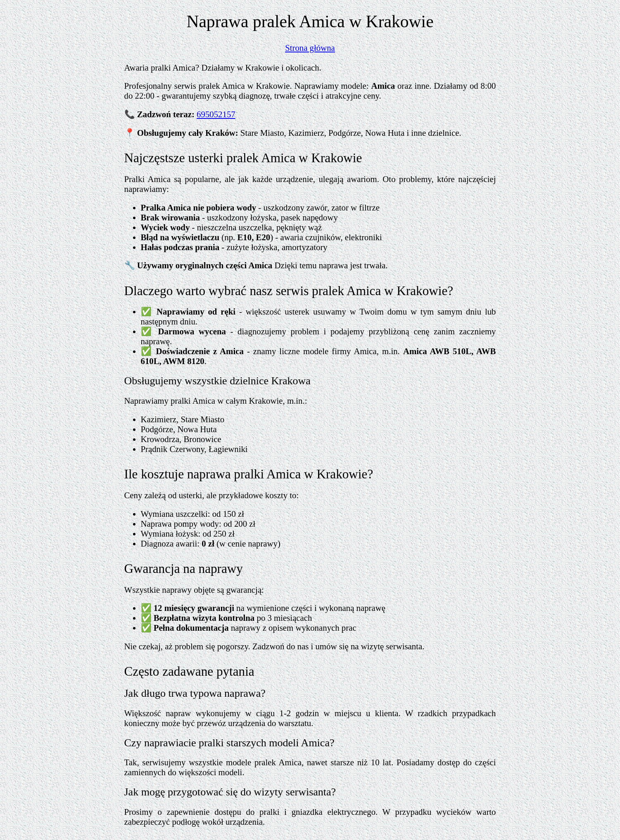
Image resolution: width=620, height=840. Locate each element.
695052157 (216, 114)
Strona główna (310, 48)
